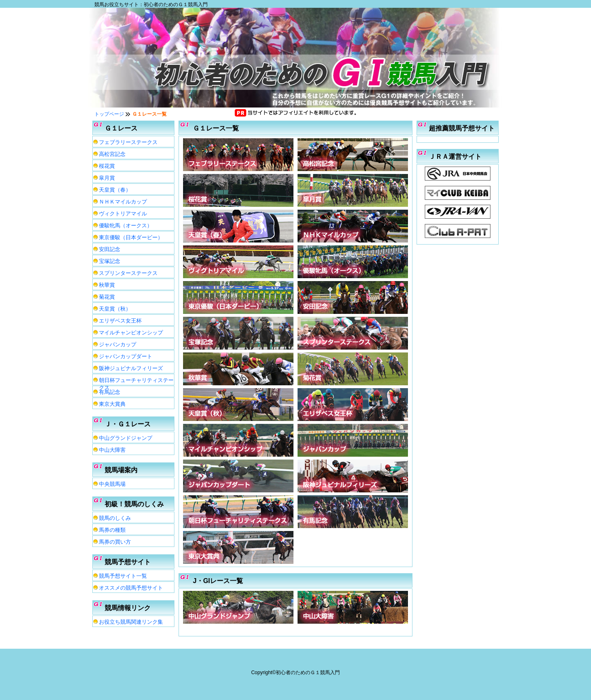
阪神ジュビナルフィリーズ (131, 368)
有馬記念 (110, 392)
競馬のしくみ (115, 518)
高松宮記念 (112, 154)
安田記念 (110, 249)
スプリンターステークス (128, 273)
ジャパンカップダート (126, 356)
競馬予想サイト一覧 (123, 576)
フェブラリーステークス (128, 142)
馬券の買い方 (115, 542)
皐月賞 (107, 178)
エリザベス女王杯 (120, 321)
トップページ (109, 114)
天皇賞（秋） (115, 309)
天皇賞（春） (115, 190)
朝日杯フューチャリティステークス (136, 381)
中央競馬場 (112, 484)
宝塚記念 (110, 261)
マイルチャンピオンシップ (131, 333)
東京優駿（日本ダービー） (131, 237)
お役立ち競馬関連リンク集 (131, 622)
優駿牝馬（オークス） (126, 225)
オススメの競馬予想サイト (131, 588)
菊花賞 (107, 297)
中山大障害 (112, 450)
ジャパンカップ (118, 344)
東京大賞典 (112, 404)
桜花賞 (107, 166)
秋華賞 (107, 285)
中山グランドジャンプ (126, 438)
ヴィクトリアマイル (123, 214)
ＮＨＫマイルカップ (123, 202)
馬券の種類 (112, 530)
